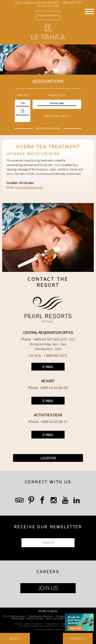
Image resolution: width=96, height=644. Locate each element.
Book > (15, 638)
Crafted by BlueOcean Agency (49, 629)
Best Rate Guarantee (48, 128)
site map (18, 624)
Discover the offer (48, 15)
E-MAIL (48, 367)
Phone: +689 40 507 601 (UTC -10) (48, 339)
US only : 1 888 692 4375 (48, 356)
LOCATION (48, 458)
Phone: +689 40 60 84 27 (48, 422)
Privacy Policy (51, 624)
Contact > (78, 638)
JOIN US (48, 588)
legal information (33, 624)
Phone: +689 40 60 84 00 (48, 388)
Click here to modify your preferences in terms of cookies (48, 626)
